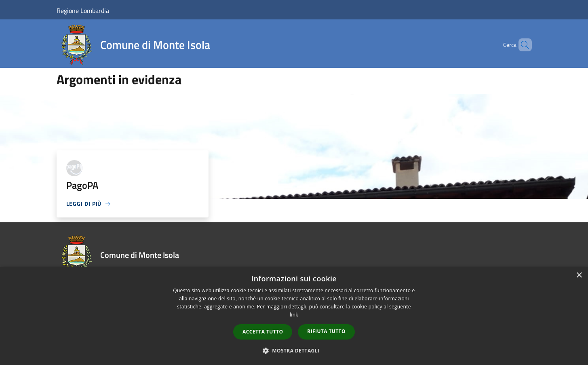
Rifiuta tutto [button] (326, 331)
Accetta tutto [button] (263, 332)
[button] (294, 350)
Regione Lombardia (83, 11)
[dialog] (294, 316)
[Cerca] (522, 45)
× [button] (579, 275)
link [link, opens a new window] (294, 315)
